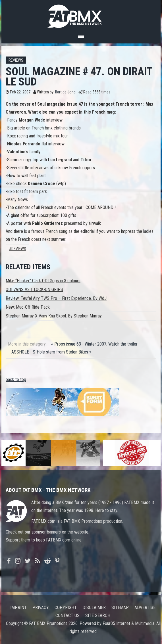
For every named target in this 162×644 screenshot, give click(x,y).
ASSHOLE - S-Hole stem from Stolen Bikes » (51, 352)
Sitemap (120, 608)
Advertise (145, 608)
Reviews (16, 60)
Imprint (18, 608)
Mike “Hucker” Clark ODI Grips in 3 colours (43, 281)
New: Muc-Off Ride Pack (28, 307)
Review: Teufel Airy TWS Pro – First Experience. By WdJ (56, 298)
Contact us (67, 615)
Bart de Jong (65, 92)
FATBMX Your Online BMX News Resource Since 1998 (81, 15)
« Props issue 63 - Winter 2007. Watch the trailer (94, 344)
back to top (16, 379)
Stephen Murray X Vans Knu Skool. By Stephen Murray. (54, 316)
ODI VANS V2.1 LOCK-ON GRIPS (34, 289)
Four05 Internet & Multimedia (128, 623)
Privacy (41, 608)
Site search (98, 615)
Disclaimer (94, 608)
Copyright (66, 608)
